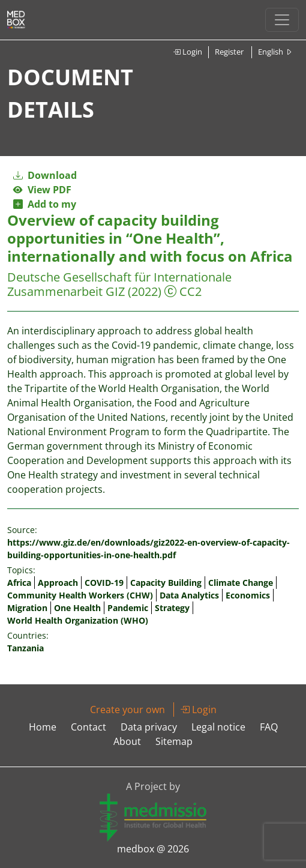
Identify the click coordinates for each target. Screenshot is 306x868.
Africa (19, 583)
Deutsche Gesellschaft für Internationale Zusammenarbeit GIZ (119, 284)
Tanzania (25, 648)
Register (229, 52)
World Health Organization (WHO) (78, 620)
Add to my (45, 204)
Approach (58, 583)
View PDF (42, 190)
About (127, 741)
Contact (88, 727)
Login (187, 52)
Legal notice (218, 727)
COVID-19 (104, 583)
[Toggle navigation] (282, 20)
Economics (248, 595)
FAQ (269, 727)
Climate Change (241, 583)
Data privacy (149, 727)
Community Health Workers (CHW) (80, 595)
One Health (77, 608)
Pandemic (128, 608)
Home (43, 727)
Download (45, 175)
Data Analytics (189, 595)
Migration (27, 608)
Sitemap (174, 741)
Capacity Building (166, 583)
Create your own (127, 710)
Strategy (172, 608)
